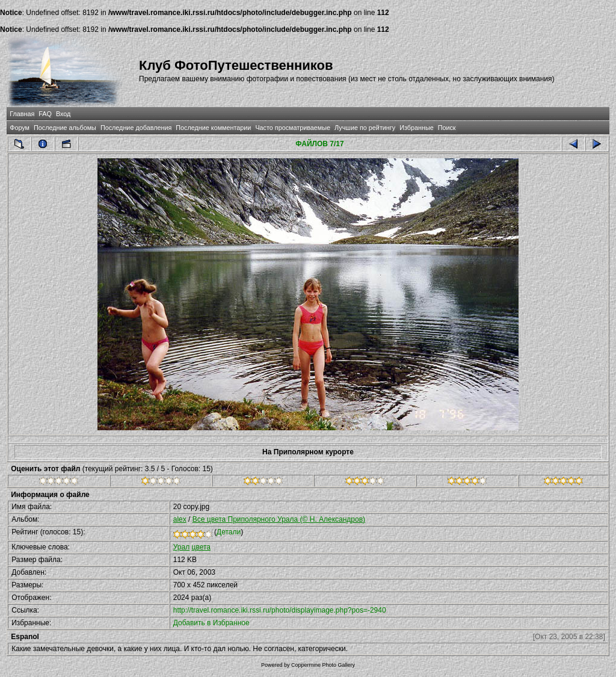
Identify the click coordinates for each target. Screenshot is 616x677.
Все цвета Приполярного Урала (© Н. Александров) (279, 519)
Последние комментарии (213, 128)
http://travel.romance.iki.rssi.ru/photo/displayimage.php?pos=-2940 (280, 610)
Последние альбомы (65, 128)
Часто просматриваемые (293, 128)
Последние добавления (136, 128)
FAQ (45, 114)
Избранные (416, 128)
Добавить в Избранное (211, 623)
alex (180, 519)
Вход (63, 114)
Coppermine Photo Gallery (323, 665)
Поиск (447, 128)
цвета (201, 547)
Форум (20, 128)
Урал (181, 547)
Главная (22, 114)
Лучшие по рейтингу (365, 128)
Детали (229, 532)
